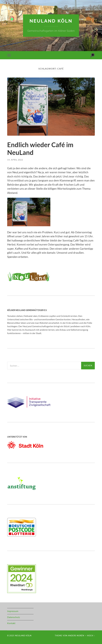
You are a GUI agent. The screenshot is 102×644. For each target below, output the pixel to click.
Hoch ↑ (91, 636)
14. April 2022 (15, 160)
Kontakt (11, 623)
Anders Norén (76, 636)
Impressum (13, 611)
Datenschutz (14, 617)
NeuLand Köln (51, 21)
